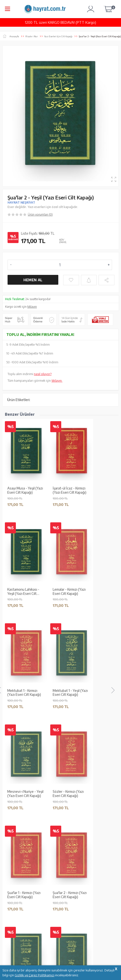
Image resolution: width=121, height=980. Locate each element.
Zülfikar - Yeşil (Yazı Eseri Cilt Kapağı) (26, 592)
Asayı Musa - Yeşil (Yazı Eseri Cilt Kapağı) (25, 490)
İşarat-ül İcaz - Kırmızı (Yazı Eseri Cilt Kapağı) (70, 490)
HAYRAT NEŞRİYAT (21, 202)
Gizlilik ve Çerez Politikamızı (35, 975)
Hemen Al (33, 280)
